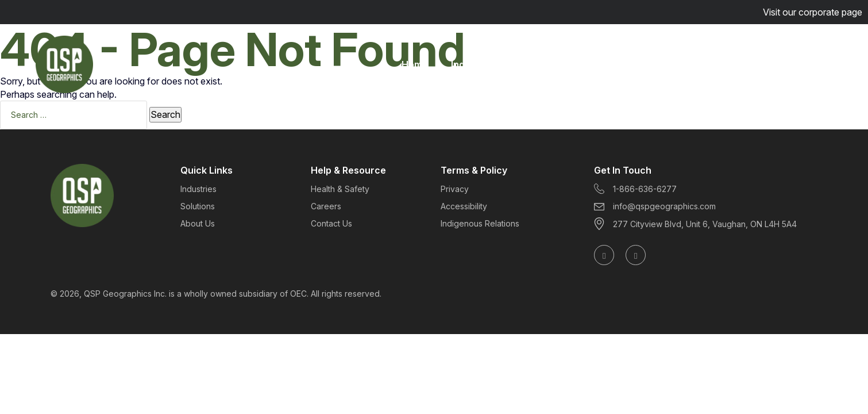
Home (415, 64)
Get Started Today (773, 64)
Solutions (540, 64)
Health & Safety (340, 189)
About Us (605, 64)
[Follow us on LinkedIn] (604, 255)
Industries (474, 64)
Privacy (455, 189)
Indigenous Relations (480, 223)
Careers (667, 64)
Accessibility (464, 206)
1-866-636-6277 (635, 189)
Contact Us (331, 223)
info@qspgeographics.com (655, 206)
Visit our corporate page (813, 12)
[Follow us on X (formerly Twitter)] (636, 255)
